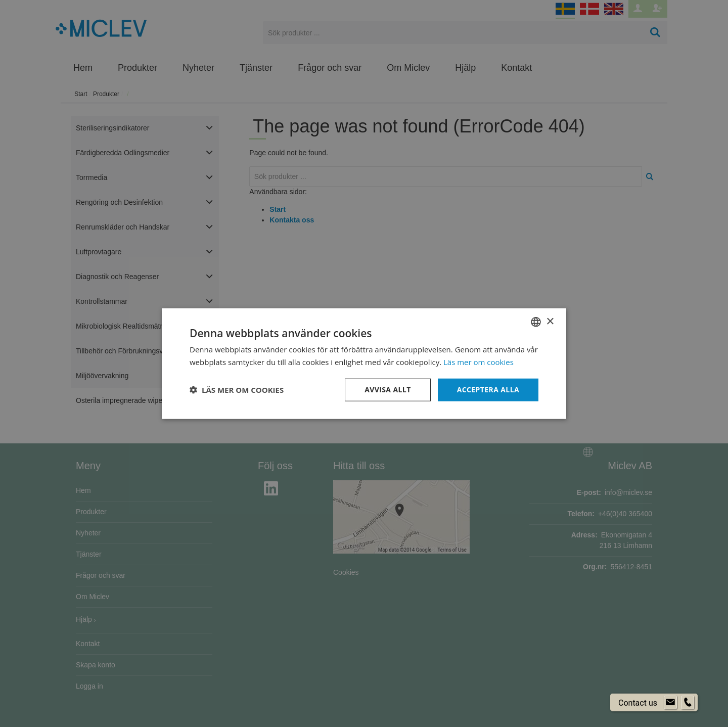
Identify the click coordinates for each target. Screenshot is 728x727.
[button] (237, 390)
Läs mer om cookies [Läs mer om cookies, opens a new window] (479, 362)
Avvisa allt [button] (388, 390)
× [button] (550, 321)
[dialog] (364, 363)
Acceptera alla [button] (488, 390)
